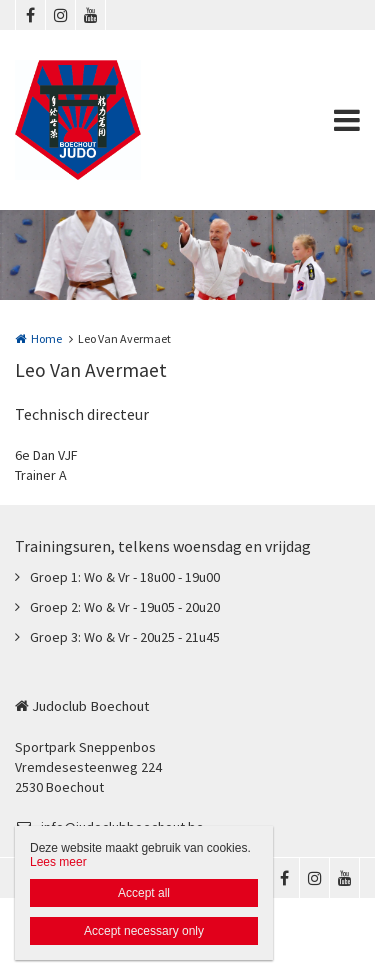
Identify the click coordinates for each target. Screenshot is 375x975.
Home (46, 338)
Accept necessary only (144, 931)
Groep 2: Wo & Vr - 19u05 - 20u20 (125, 607)
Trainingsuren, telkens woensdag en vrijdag (163, 546)
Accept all (144, 893)
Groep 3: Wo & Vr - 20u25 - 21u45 (125, 637)
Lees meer (58, 862)
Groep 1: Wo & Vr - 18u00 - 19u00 (125, 577)
